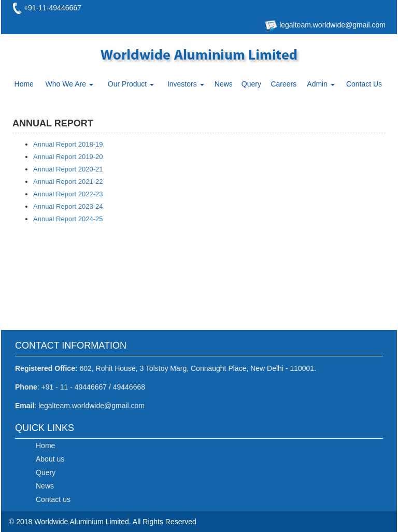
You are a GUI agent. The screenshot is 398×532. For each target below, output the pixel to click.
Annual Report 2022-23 (68, 194)
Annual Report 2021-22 (68, 182)
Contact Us (364, 84)
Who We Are (69, 84)
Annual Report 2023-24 (68, 206)
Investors (186, 84)
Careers (283, 84)
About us (50, 459)
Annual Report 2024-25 (68, 219)
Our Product (131, 84)
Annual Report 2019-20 (68, 157)
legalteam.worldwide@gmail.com (331, 25)
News (224, 84)
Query (251, 84)
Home (24, 84)
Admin (321, 84)
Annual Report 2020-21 (68, 169)
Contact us (53, 499)
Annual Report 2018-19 (68, 144)
